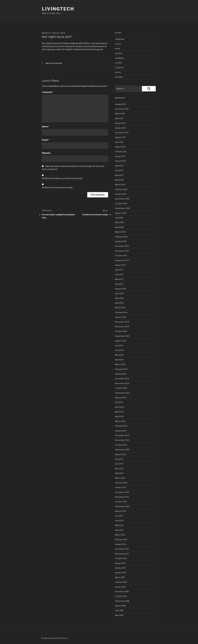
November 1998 (122, 592)
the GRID (119, 77)
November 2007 (122, 251)
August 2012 (120, 137)
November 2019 (122, 109)
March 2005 (120, 364)
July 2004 (119, 402)
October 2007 (121, 256)
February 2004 (121, 426)
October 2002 (121, 502)
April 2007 (119, 284)
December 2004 (122, 379)
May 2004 (119, 412)
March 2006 (120, 308)
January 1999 (120, 587)
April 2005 (119, 360)
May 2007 (119, 279)
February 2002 (121, 540)
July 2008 (119, 218)
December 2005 (122, 322)
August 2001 (120, 563)
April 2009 (119, 180)
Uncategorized (54, 63)
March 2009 (120, 185)
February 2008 (121, 237)
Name (46, 127)
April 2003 (119, 473)
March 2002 (120, 535)
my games (119, 68)
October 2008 (121, 204)
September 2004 (122, 393)
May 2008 (119, 222)
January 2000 (121, 573)
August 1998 (120, 606)
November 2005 (122, 327)
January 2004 (121, 431)
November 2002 (122, 497)
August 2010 (120, 161)
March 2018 (120, 114)
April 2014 (119, 118)
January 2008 (121, 241)
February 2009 (121, 189)
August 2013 (120, 123)
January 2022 (120, 104)
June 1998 (119, 610)
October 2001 (121, 558)
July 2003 (119, 459)
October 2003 (121, 445)
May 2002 (119, 525)
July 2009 (119, 170)
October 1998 (121, 596)
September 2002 (122, 506)
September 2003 (122, 450)
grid (63, 33)
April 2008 (119, 227)
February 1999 (121, 582)
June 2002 (119, 521)
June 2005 (119, 350)
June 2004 (119, 407)
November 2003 (122, 440)
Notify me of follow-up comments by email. (62, 178)
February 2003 (121, 483)
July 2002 (119, 516)
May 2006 (119, 298)
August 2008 (121, 213)
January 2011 (120, 156)
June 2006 (119, 293)
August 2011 (120, 147)
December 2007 (122, 246)
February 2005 (121, 369)
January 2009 (121, 194)
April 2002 (119, 530)
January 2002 (121, 544)
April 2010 (119, 166)
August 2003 (121, 454)
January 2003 (121, 487)
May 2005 (119, 355)
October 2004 (121, 388)
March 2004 (120, 421)
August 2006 (121, 289)
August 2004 (121, 398)
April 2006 (119, 303)
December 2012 (122, 133)
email (117, 49)
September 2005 (122, 336)
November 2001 (122, 554)
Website (46, 153)
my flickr (119, 63)
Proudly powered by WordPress (54, 638)
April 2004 (119, 416)
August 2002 (121, 511)
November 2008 (122, 199)
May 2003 (119, 469)
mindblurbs (120, 58)
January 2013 (120, 128)
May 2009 (119, 175)
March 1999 (120, 577)
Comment (48, 92)
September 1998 (122, 601)
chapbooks (120, 39)
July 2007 (119, 270)
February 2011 (121, 152)
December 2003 (122, 435)
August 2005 (121, 341)
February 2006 (121, 312)
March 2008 (120, 232)
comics (118, 44)
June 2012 (119, 142)
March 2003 (120, 478)
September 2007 (122, 260)
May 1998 (119, 615)
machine (119, 53)
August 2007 (121, 265)
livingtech (58, 9)
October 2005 (121, 331)
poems (118, 72)
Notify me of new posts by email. (57, 187)
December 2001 (122, 549)
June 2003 (119, 464)
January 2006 (121, 317)
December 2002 (122, 492)
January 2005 (121, 374)
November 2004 (122, 383)
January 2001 (120, 568)
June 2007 (119, 275)
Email (46, 140)
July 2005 (119, 346)
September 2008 (122, 208)
